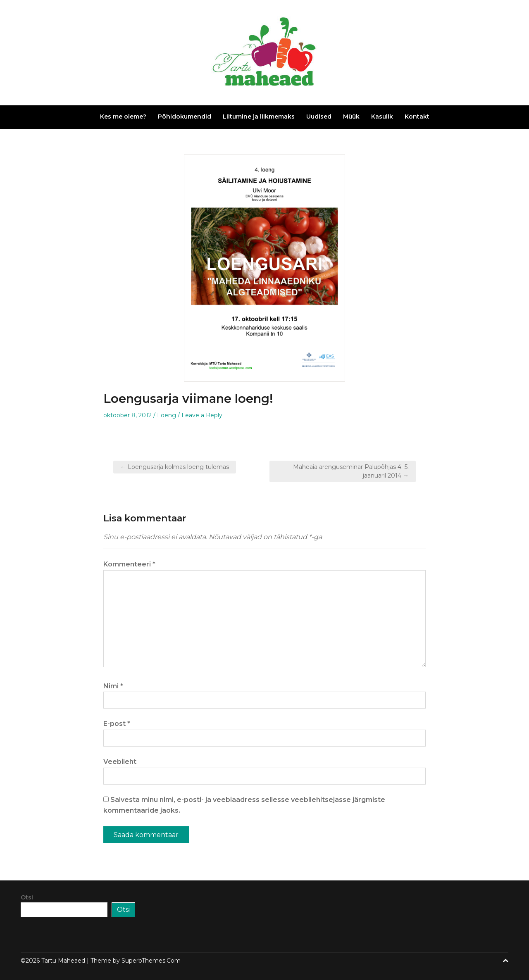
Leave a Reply (202, 415)
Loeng (167, 415)
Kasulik (382, 117)
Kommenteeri (129, 564)
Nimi (113, 686)
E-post (117, 724)
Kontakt (417, 117)
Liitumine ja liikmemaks (259, 117)
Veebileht (120, 762)
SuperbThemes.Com (151, 961)
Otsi (27, 897)
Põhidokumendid (185, 117)
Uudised (319, 117)
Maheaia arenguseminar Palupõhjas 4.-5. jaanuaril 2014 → (351, 471)
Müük (351, 117)
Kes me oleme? (123, 117)
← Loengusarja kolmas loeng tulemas (175, 467)
